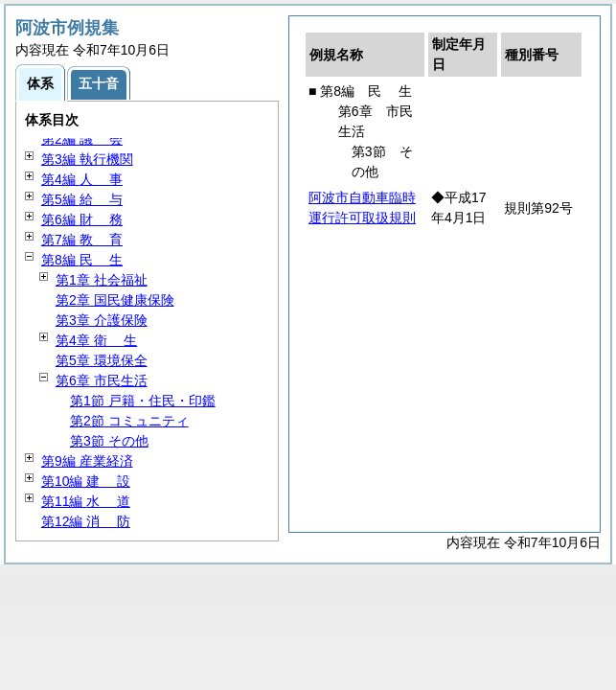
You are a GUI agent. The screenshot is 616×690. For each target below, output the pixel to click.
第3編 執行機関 (87, 159)
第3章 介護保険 (102, 320)
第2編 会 (82, 139)
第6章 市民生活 (102, 380)
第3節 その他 (109, 441)
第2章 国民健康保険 (115, 300)
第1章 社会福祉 (102, 280)
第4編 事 (82, 179)
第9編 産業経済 (87, 461)
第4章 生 (96, 340)
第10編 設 (86, 481)
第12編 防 (86, 521)
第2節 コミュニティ (129, 421)
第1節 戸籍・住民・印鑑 (143, 401)
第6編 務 (82, 219)
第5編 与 (82, 199)
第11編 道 (86, 501)
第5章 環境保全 (102, 360)
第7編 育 (82, 240)
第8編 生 (82, 260)
